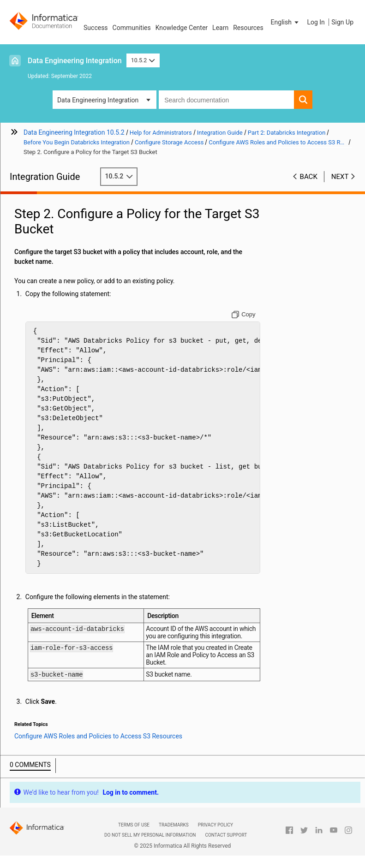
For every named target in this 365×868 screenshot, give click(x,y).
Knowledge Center (182, 28)
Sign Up (342, 22)
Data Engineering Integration (75, 61)
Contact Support (226, 836)
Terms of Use (134, 826)
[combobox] (226, 100)
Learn (220, 28)
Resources (248, 28)
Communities (132, 28)
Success (96, 28)
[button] (286, 22)
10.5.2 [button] (143, 60)
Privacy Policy (215, 826)
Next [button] (340, 177)
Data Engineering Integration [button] (98, 100)
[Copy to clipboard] (243, 315)
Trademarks (174, 826)
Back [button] (309, 177)
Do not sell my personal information (150, 836)
